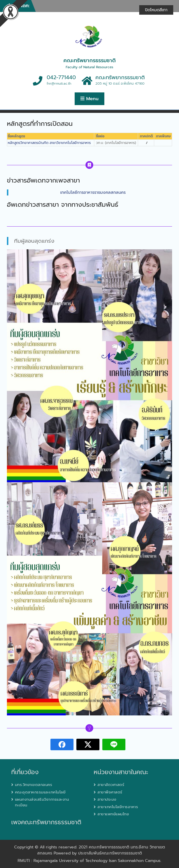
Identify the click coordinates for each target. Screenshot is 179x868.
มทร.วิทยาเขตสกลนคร (34, 785)
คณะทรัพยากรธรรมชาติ (89, 60)
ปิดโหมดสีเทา (156, 10)
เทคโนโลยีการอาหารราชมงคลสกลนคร (93, 192)
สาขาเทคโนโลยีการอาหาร (118, 807)
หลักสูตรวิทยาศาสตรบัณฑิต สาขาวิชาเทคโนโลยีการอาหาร (49, 143)
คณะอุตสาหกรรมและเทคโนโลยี (40, 792)
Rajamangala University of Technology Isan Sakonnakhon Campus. (97, 861)
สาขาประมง (107, 799)
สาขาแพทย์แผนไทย (113, 814)
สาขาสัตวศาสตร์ (111, 785)
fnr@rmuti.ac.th (59, 83)
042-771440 (61, 77)
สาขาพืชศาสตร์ (110, 792)
